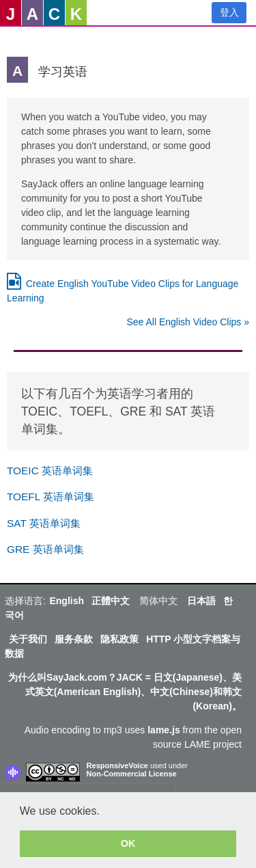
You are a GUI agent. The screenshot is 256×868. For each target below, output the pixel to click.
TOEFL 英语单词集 (51, 497)
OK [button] (128, 843)
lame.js (163, 730)
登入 (229, 12)
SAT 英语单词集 (44, 523)
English (67, 601)
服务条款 (74, 639)
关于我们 (28, 639)
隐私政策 (119, 639)
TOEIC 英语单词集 (50, 471)
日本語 (201, 601)
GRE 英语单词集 (45, 549)
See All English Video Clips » (188, 322)
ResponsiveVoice (117, 765)
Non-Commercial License (132, 774)
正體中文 (111, 601)
